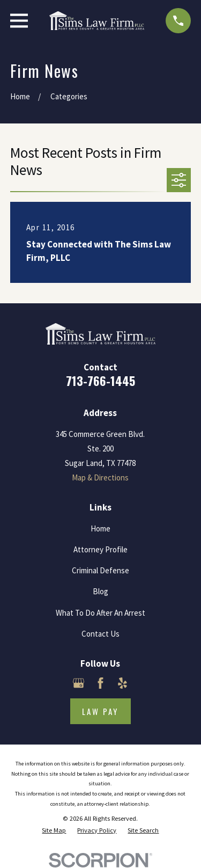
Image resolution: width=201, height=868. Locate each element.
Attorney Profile (100, 549)
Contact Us (100, 634)
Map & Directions (100, 477)
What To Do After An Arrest (100, 613)
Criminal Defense (100, 570)
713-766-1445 (100, 381)
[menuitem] (54, 831)
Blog (100, 591)
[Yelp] (122, 683)
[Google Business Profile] (79, 683)
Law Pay (100, 711)
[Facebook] (100, 683)
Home (100, 528)
